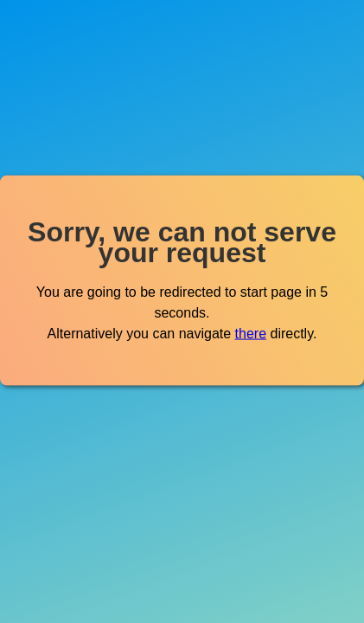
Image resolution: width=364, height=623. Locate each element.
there (251, 333)
